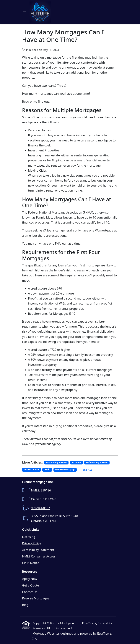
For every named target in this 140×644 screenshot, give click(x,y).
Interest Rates (31, 470)
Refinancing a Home (97, 463)
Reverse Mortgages (36, 598)
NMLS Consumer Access (39, 556)
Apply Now (30, 579)
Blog (25, 605)
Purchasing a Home (56, 463)
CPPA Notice (31, 563)
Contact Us (30, 592)
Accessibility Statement (38, 550)
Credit (47, 470)
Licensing (29, 537)
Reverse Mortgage (65, 470)
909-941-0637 (40, 508)
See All (88, 470)
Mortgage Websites (46, 633)
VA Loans (76, 463)
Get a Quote (31, 585)
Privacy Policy (31, 543)
